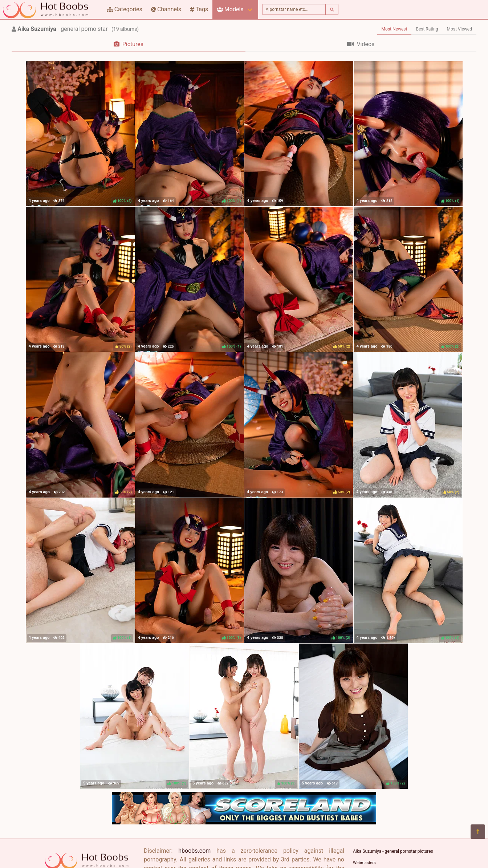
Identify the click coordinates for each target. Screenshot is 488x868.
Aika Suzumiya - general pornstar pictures (393, 851)
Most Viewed (460, 29)
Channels (166, 9)
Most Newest (395, 29)
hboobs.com (194, 851)
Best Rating (427, 29)
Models (230, 9)
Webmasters (364, 863)
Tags (199, 9)
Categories (125, 9)
